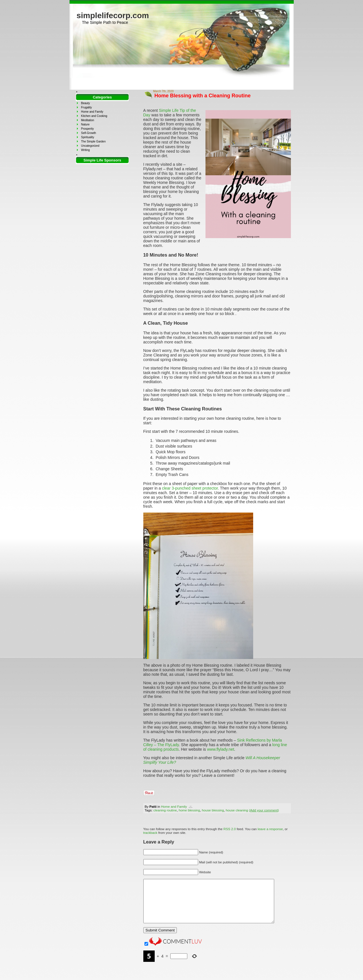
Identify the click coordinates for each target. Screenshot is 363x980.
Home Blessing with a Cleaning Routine (203, 96)
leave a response (270, 829)
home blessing (189, 810)
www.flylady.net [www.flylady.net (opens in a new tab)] (220, 749)
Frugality (87, 107)
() (264, 810)
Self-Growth (89, 133)
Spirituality (88, 137)
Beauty (86, 103)
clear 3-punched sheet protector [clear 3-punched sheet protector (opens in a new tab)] (189, 488)
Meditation (88, 120)
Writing (86, 150)
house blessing (213, 810)
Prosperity (88, 129)
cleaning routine (165, 810)
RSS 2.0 (229, 829)
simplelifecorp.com (113, 15)
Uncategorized (90, 146)
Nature (85, 124)
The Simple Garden (94, 141)
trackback (150, 833)
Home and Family (174, 806)
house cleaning (237, 810)
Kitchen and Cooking (94, 116)
